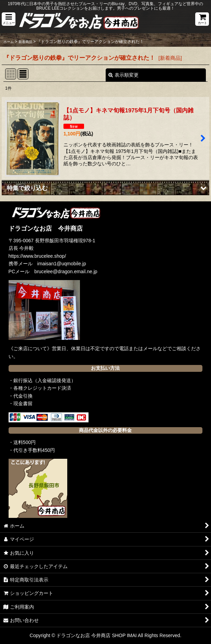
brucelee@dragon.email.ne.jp (66, 271)
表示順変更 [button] (124, 75)
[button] (9, 19)
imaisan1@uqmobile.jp (62, 264)
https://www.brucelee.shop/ (37, 256)
